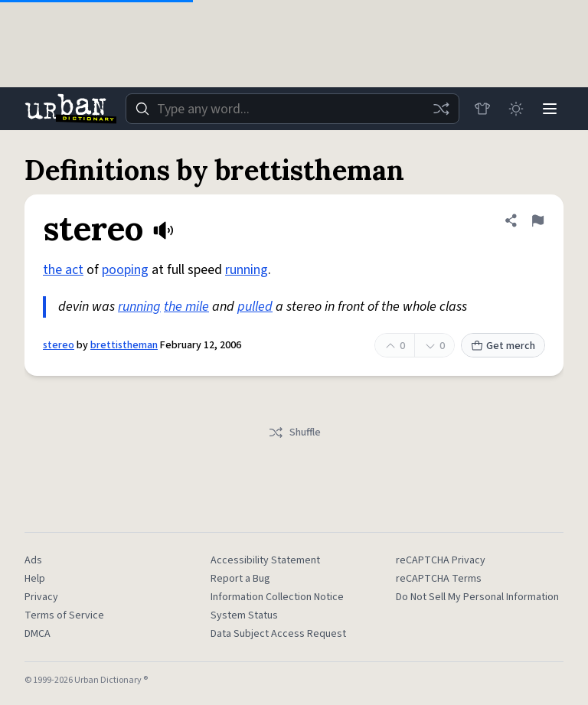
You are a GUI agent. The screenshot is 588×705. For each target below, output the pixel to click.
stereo (59, 345)
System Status (244, 615)
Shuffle (294, 432)
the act (63, 270)
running (247, 270)
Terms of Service (64, 615)
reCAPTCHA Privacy (441, 560)
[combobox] (292, 109)
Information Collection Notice (277, 597)
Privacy (41, 597)
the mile (186, 307)
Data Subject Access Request (278, 634)
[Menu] (550, 109)
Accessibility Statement (265, 560)
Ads (33, 560)
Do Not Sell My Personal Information (477, 597)
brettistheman (124, 345)
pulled (255, 307)
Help (35, 579)
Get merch (503, 346)
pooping (125, 270)
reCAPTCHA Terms (439, 579)
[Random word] (441, 109)
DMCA (38, 634)
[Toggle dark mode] (516, 109)
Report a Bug (240, 579)
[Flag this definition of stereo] (537, 220)
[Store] (482, 109)
